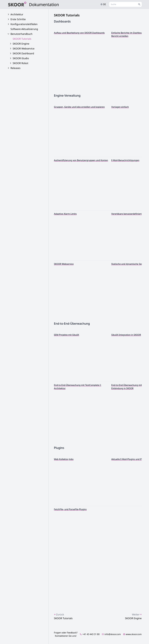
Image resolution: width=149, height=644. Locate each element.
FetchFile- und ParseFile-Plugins (70, 509)
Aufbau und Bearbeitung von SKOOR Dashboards (79, 33)
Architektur (17, 14)
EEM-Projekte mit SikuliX (67, 335)
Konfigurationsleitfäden (24, 24)
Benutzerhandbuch (22, 34)
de (103, 4)
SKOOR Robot (21, 63)
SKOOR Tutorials (22, 39)
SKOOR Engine (21, 44)
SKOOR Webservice (24, 49)
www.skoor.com (132, 634)
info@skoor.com (111, 634)
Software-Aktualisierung (24, 29)
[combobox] (125, 4)
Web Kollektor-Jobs (64, 459)
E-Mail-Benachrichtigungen (125, 160)
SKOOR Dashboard (23, 53)
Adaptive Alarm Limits (65, 214)
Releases (16, 68)
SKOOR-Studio (21, 58)
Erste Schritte (18, 19)
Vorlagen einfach (120, 107)
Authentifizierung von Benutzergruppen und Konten (81, 160)
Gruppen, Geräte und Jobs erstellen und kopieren (79, 107)
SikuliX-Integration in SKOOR (126, 335)
